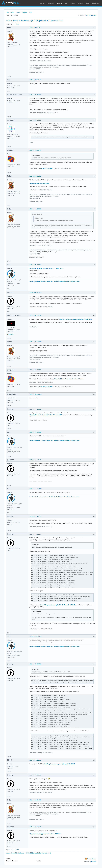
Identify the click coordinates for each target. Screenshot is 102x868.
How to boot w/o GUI (47, 281)
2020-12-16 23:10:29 (36, 370)
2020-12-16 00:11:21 (36, 80)
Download (96, 3)
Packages (50, 3)
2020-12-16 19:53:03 (36, 292)
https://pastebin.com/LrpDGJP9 (39, 183)
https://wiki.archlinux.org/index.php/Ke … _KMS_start (46, 268)
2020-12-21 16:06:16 (36, 827)
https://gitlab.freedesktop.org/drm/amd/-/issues (69, 379)
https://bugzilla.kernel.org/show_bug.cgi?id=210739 (59, 764)
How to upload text (35, 281)
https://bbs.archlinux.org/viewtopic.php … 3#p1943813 (75, 319)
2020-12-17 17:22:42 (36, 534)
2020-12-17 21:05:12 (36, 664)
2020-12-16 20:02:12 (36, 315)
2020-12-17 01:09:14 (36, 409)
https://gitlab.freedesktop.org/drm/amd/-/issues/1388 (46, 415)
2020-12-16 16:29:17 (36, 209)
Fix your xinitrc (75, 281)
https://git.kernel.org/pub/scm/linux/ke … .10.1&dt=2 (45, 834)
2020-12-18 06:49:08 (36, 800)
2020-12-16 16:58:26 (36, 265)
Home (42, 3)
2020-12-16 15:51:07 (36, 120)
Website (11, 334)
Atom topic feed (92, 859)
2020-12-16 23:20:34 (36, 394)
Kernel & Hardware (21, 20)
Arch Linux (11, 3)
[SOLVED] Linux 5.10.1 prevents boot (47, 20)
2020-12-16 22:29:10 (36, 342)
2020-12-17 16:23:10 (36, 489)
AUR (88, 3)
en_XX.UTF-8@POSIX (47, 169)
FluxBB (94, 861)
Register (24, 12)
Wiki (66, 3)
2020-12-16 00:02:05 (36, 27)
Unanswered (92, 15)
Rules (13, 12)
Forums (59, 3)
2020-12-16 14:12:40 (36, 95)
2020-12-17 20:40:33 (36, 636)
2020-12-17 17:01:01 (36, 516)
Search (18, 12)
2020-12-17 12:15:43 (36, 460)
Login (30, 12)
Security (81, 3)
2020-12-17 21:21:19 (36, 775)
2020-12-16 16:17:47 (36, 150)
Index (7, 12)
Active (86, 15)
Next (18, 24)
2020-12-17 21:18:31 (36, 760)
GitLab (73, 3)
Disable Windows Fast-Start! (62, 281)
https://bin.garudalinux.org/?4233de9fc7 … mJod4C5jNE (58, 605)
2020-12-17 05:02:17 (36, 432)
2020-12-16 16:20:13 (36, 176)
